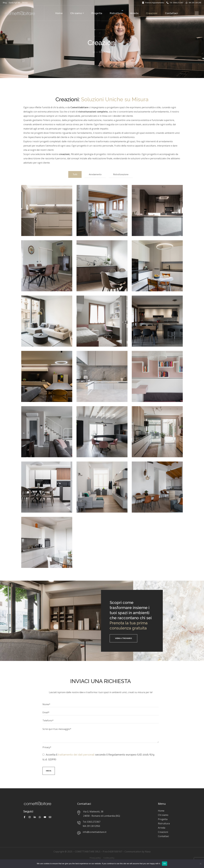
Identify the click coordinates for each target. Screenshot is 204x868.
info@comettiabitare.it (95, 832)
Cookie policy (109, 858)
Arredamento (95, 174)
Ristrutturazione (121, 174)
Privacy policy (95, 858)
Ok (165, 864)
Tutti (75, 174)
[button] (123, 638)
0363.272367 (94, 822)
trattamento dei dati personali (76, 755)
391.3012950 (93, 826)
